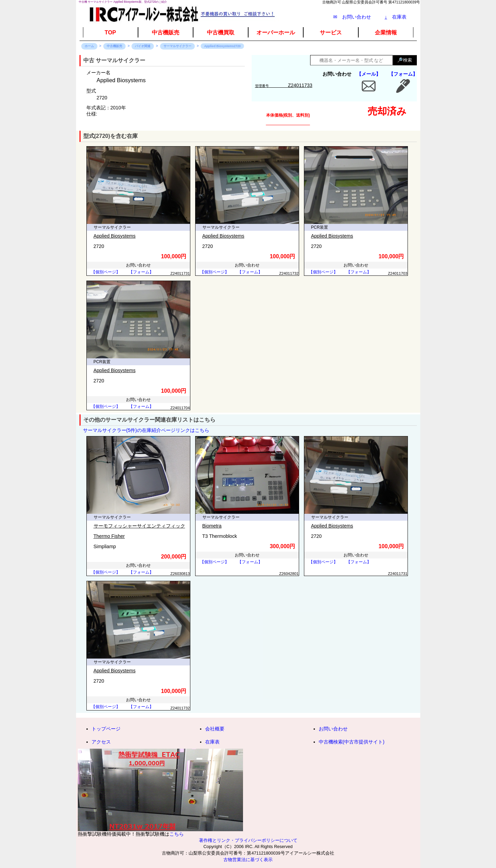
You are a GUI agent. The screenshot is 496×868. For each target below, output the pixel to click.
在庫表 (396, 17)
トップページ (106, 729)
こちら (177, 834)
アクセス (101, 742)
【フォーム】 (403, 74)
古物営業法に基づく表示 (248, 860)
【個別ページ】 (106, 272)
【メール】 (369, 74)
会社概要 (215, 729)
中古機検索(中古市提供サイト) (352, 742)
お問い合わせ (333, 729)
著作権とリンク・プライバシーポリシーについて (248, 840)
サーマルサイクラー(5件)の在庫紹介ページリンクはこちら (146, 430)
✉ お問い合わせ (352, 17)
